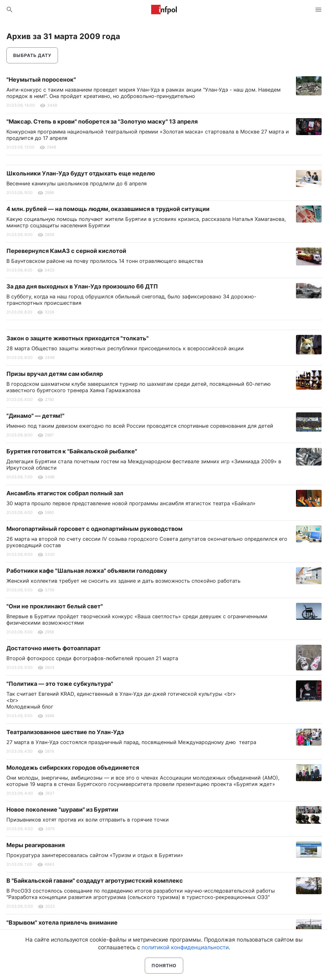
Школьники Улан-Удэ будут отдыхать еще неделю (81, 173)
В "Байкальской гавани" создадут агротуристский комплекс (95, 881)
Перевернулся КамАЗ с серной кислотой (66, 251)
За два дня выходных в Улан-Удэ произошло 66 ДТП (82, 286)
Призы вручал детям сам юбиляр (55, 374)
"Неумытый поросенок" (41, 80)
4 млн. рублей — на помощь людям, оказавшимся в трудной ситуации (108, 209)
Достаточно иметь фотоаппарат (53, 648)
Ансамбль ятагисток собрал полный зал (65, 493)
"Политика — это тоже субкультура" (60, 684)
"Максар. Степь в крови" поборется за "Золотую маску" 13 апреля (102, 121)
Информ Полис (164, 10)
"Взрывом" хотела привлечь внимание (62, 923)
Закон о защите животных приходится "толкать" (78, 338)
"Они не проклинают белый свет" (55, 606)
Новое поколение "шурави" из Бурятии (62, 810)
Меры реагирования (36, 845)
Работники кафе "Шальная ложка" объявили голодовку (87, 571)
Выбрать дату (32, 55)
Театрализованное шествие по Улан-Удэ (65, 732)
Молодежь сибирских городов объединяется (73, 768)
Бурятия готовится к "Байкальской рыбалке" (72, 451)
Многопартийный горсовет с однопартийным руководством (94, 529)
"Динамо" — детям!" (35, 416)
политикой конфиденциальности (185, 947)
